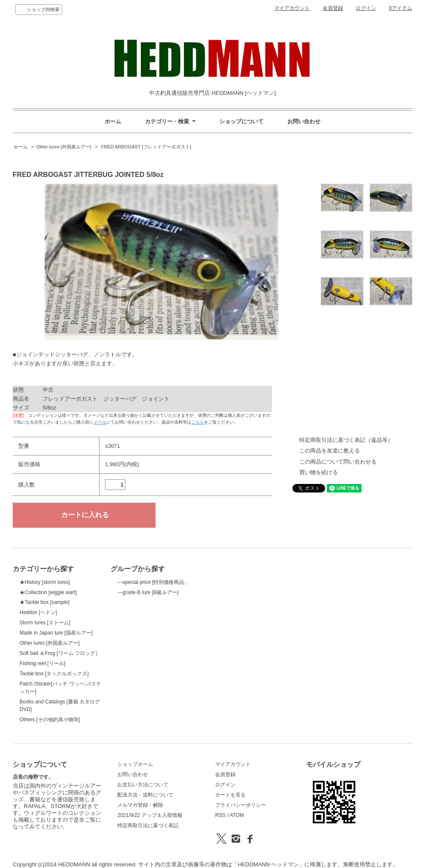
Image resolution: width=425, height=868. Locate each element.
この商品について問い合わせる (338, 462)
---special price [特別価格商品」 (153, 582)
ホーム (113, 121)
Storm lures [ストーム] (45, 623)
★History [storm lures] (45, 582)
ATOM (237, 815)
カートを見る (230, 795)
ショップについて (241, 121)
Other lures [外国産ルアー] (64, 147)
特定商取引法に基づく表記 (148, 825)
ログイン (366, 8)
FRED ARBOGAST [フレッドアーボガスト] (146, 147)
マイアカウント (292, 8)
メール (100, 422)
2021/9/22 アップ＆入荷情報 (150, 815)
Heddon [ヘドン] (38, 612)
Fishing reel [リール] (42, 663)
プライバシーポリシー (241, 805)
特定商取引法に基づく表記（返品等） (346, 440)
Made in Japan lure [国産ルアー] (56, 633)
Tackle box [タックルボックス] (54, 674)
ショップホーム (135, 764)
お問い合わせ (304, 121)
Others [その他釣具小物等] (50, 720)
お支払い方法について (143, 785)
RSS (220, 815)
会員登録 (333, 8)
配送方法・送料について (145, 795)
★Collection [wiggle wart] (48, 592)
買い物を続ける (319, 472)
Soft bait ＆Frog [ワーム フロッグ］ (60, 653)
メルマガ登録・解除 (140, 805)
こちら (198, 422)
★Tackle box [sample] (44, 602)
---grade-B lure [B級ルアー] (148, 592)
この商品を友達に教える (330, 451)
